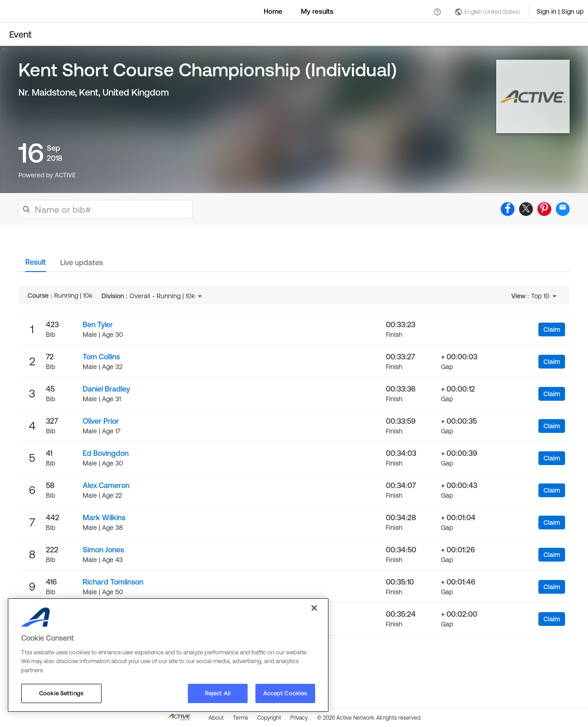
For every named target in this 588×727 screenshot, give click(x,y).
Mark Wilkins (104, 517)
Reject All (218, 693)
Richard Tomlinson (113, 582)
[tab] (36, 265)
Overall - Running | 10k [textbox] (162, 296)
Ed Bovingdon (106, 453)
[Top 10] (545, 296)
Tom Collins (101, 357)
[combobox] (167, 296)
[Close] (314, 608)
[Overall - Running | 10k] (167, 296)
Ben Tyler (98, 324)
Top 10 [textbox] (540, 296)
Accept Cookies (286, 693)
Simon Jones (103, 550)
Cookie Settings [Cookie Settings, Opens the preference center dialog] (61, 693)
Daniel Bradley (106, 389)
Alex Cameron (106, 485)
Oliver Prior (101, 421)
